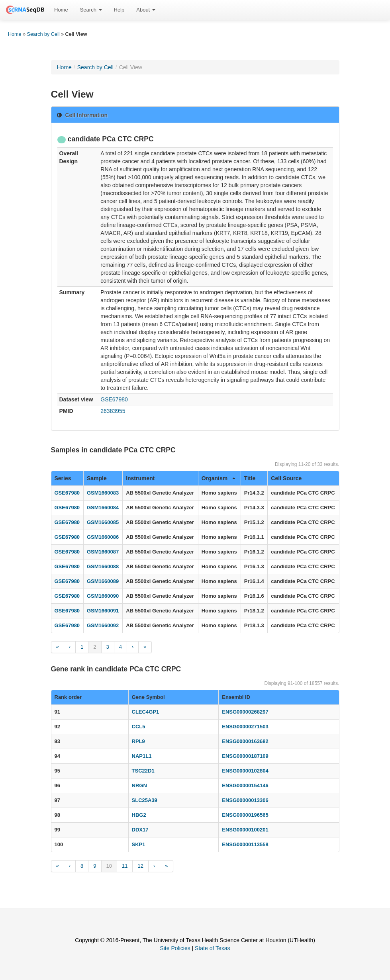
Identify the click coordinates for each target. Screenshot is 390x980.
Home (61, 10)
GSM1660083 (103, 493)
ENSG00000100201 (245, 830)
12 (140, 866)
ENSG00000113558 (245, 844)
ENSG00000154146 (245, 785)
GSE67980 (114, 399)
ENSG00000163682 (245, 741)
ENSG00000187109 (245, 756)
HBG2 (139, 815)
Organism (219, 478)
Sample (97, 478)
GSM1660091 (103, 611)
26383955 (113, 411)
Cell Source (286, 478)
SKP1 (139, 844)
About (146, 10)
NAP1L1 (142, 756)
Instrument (140, 478)
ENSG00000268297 (245, 712)
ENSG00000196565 (245, 815)
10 (109, 866)
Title (250, 478)
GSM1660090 (103, 596)
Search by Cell (43, 34)
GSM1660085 (103, 522)
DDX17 (140, 830)
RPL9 (138, 741)
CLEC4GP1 (146, 712)
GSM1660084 (103, 508)
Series (63, 478)
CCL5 (139, 727)
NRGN (139, 785)
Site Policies (175, 948)
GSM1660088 (103, 566)
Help (119, 10)
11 (125, 866)
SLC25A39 (145, 800)
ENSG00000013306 (245, 800)
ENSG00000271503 (245, 727)
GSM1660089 (103, 581)
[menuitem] (61, 10)
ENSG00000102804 (245, 771)
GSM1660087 (103, 552)
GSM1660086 (103, 537)
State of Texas (212, 948)
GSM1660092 (103, 625)
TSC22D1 (143, 771)
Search (91, 10)
